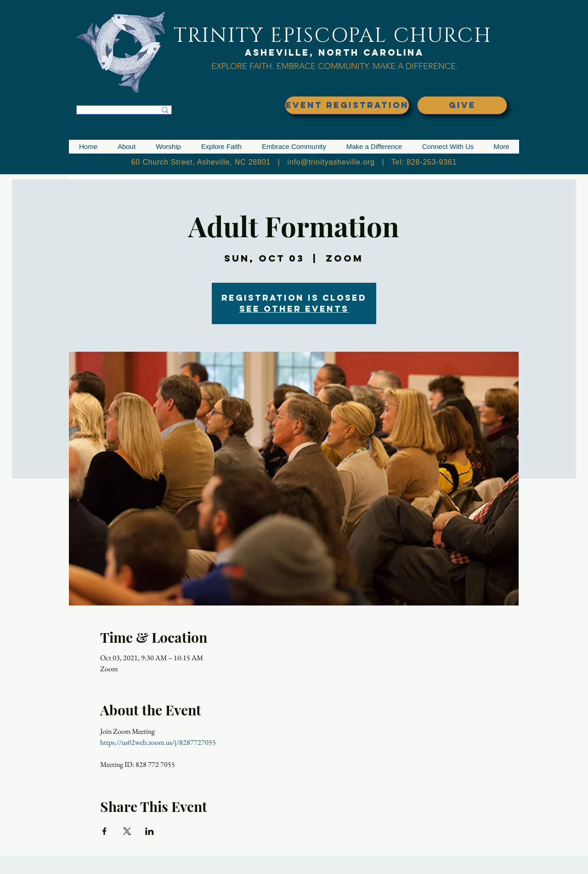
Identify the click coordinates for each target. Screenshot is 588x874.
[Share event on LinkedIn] (150, 831)
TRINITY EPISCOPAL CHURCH (333, 36)
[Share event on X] (127, 831)
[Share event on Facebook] (105, 831)
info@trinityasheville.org (331, 162)
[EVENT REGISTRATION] (347, 105)
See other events (294, 309)
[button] (127, 147)
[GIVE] (462, 105)
